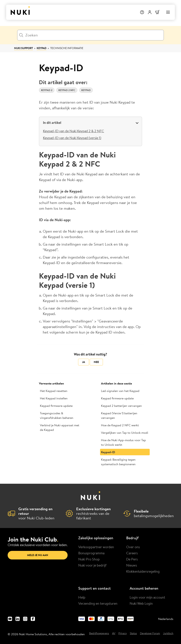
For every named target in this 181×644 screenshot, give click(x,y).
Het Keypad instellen (54, 398)
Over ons (133, 547)
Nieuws (132, 565)
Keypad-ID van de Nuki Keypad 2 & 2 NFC (74, 131)
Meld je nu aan (38, 555)
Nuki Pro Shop (89, 559)
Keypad (42, 48)
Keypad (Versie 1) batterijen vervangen (119, 415)
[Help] (142, 12)
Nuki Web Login (141, 603)
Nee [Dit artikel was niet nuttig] (96, 362)
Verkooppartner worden (96, 547)
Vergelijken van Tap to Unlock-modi (125, 433)
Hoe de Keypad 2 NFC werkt (120, 425)
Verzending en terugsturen (98, 603)
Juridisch (168, 634)
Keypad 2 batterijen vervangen (121, 406)
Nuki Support (23, 48)
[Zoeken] (90, 35)
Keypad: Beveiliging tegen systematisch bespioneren (118, 462)
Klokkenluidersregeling (143, 571)
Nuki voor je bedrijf (92, 565)
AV (114, 634)
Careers (132, 553)
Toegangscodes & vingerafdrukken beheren (57, 415)
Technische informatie (67, 48)
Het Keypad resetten (54, 391)
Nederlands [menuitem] (166, 619)
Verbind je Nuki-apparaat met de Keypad (60, 427)
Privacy (123, 634)
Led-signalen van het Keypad (120, 391)
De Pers (132, 559)
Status (133, 634)
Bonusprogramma (91, 553)
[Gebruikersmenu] (150, 12)
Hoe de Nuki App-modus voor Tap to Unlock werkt (123, 442)
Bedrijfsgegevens (99, 634)
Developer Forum (150, 634)
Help (82, 597)
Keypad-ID (108, 452)
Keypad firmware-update (56, 406)
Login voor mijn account (147, 597)
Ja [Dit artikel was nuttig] (84, 362)
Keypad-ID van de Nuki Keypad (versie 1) (72, 138)
